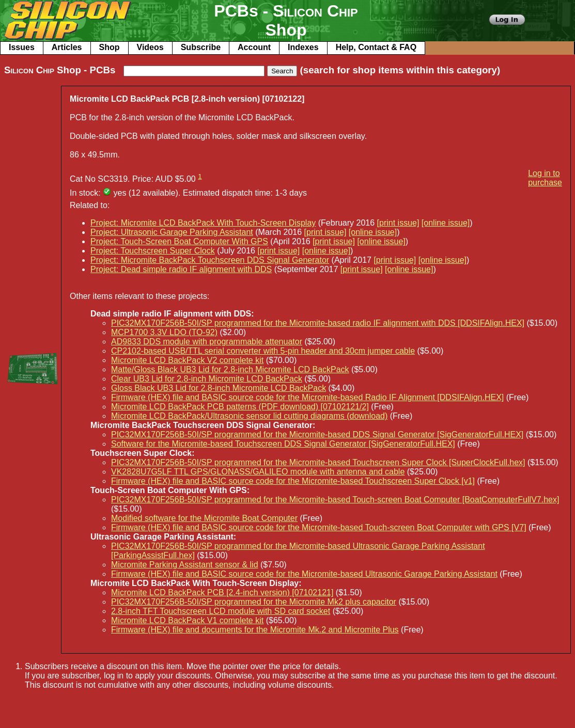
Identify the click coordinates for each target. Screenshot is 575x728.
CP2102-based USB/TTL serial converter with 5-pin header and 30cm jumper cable (263, 351)
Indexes (303, 47)
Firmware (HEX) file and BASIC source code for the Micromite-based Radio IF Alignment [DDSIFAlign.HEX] (307, 397)
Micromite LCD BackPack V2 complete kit (187, 360)
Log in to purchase (545, 178)
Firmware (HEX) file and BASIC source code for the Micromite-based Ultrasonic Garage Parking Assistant (304, 574)
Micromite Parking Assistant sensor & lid (185, 565)
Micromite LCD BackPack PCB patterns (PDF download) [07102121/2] (240, 407)
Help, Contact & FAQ (376, 47)
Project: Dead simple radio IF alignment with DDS (181, 269)
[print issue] (398, 223)
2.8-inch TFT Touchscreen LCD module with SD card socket (221, 611)
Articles (67, 47)
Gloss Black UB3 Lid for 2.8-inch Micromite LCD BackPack (219, 388)
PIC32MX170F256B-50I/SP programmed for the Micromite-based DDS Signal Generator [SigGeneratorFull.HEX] (317, 434)
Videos (150, 47)
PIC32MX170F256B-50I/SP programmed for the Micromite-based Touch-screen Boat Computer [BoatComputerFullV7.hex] (335, 500)
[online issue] (446, 223)
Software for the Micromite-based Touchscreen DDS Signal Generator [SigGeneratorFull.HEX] (283, 444)
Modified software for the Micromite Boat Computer (204, 518)
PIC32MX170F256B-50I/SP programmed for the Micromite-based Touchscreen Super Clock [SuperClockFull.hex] (318, 462)
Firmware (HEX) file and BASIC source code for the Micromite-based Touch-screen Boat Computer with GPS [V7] (319, 527)
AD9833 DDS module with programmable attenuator (207, 342)
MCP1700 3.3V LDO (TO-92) (164, 332)
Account (254, 47)
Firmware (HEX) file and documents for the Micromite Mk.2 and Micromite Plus (255, 630)
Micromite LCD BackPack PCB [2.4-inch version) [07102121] (222, 592)
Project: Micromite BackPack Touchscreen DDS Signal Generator (210, 260)
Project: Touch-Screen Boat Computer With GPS (179, 241)
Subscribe (201, 47)
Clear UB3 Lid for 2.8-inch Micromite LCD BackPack (207, 379)
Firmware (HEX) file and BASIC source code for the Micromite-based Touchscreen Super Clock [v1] (293, 481)
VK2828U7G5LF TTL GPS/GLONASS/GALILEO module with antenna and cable (258, 472)
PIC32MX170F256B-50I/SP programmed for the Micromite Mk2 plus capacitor (254, 602)
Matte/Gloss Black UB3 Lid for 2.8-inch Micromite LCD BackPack (230, 369)
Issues (22, 47)
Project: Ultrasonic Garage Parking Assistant (172, 232)
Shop (110, 47)
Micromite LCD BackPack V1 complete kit (187, 620)
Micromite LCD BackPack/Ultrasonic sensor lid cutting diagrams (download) (249, 416)
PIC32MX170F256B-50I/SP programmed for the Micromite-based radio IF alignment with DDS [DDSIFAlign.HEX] (318, 323)
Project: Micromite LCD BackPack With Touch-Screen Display (203, 223)
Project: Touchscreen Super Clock (153, 251)
